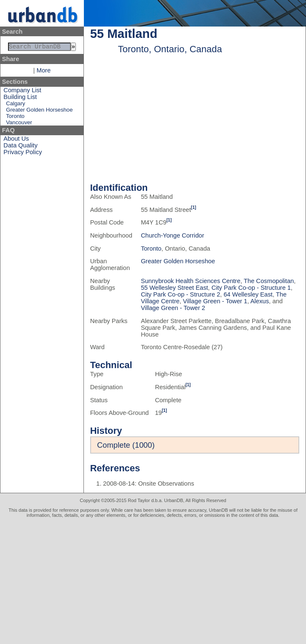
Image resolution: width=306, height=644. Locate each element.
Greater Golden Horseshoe (39, 111)
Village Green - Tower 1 (215, 301)
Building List (20, 99)
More (44, 72)
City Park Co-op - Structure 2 (180, 294)
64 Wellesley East (248, 294)
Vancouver (19, 124)
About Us (16, 140)
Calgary (15, 105)
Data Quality (20, 147)
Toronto (15, 118)
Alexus (260, 301)
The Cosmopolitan (269, 281)
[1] (193, 207)
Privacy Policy (23, 154)
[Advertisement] (153, 581)
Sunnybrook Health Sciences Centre (191, 281)
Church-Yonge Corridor (172, 235)
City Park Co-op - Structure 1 (251, 288)
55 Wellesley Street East (174, 288)
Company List (22, 92)
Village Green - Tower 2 (173, 308)
